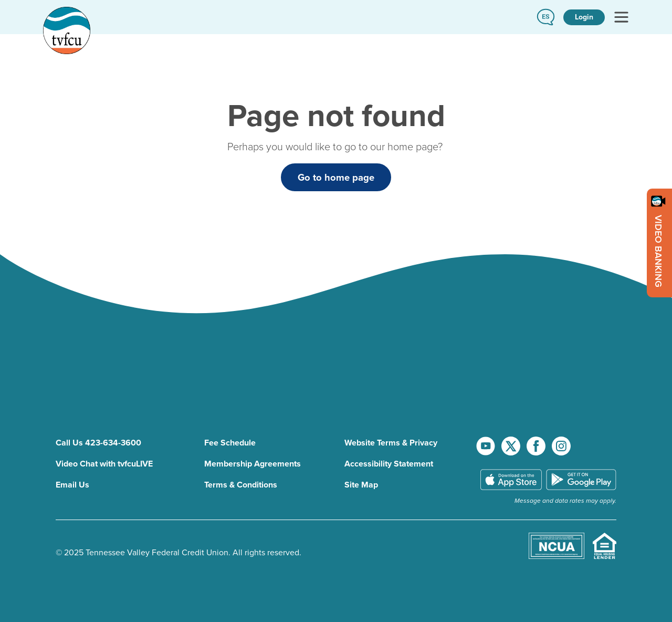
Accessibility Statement (389, 464)
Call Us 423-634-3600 (98, 443)
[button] (546, 17)
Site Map (361, 485)
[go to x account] (512, 446)
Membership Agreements (253, 464)
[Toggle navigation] (621, 17)
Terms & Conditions (241, 485)
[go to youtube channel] (487, 446)
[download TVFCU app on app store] (511, 480)
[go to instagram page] (561, 446)
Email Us (72, 485)
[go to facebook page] (537, 446)
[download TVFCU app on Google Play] (581, 480)
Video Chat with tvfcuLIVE (104, 464)
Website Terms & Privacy (391, 443)
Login (584, 17)
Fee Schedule (230, 443)
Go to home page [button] (336, 177)
